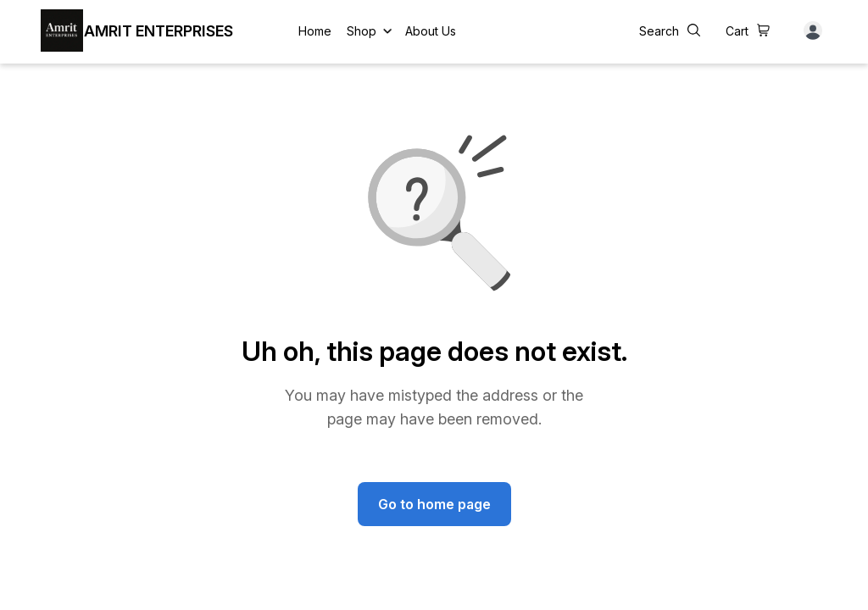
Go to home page (434, 504)
